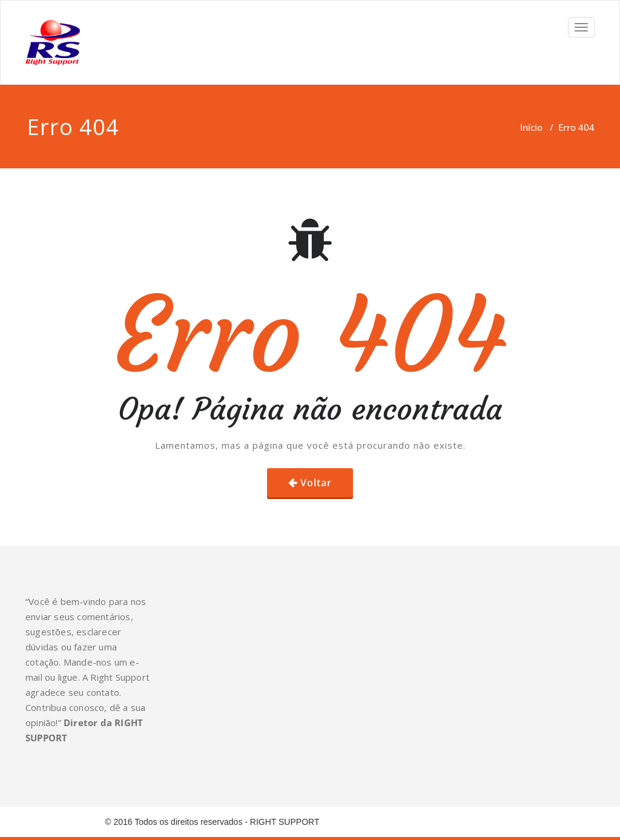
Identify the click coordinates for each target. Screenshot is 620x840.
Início (531, 127)
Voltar (316, 483)
